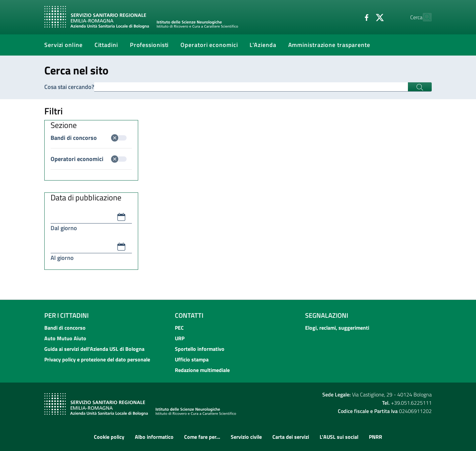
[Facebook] (352, 17)
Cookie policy (109, 437)
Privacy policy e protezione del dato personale (97, 359)
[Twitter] (365, 17)
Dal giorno (64, 228)
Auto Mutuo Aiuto (65, 338)
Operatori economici (89, 159)
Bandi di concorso (89, 138)
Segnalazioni (327, 315)
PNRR (376, 437)
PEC (179, 328)
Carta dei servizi (291, 437)
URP (180, 338)
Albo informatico (154, 437)
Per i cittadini (66, 315)
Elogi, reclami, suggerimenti (337, 328)
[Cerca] (424, 17)
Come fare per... (202, 437)
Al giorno (62, 258)
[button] (121, 217)
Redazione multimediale (202, 370)
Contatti (189, 315)
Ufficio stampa (192, 359)
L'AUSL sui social (339, 437)
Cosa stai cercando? (69, 87)
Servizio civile (246, 437)
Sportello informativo (200, 349)
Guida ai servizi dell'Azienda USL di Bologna (94, 349)
